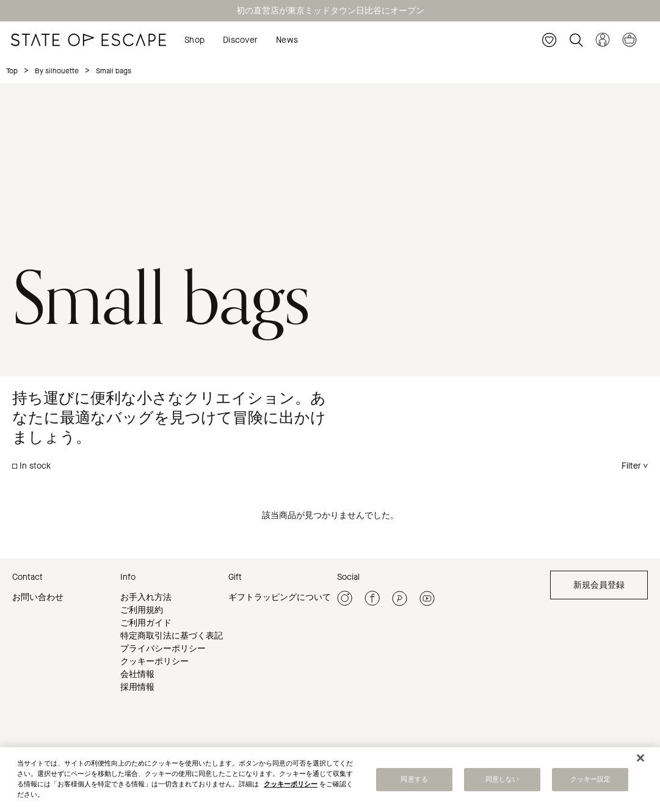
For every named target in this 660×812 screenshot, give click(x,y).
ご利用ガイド (146, 623)
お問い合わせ (38, 597)
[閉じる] (640, 759)
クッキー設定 (591, 780)
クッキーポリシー (154, 661)
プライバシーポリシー (163, 649)
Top (12, 71)
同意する (414, 780)
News (287, 40)
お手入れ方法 (146, 597)
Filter (631, 466)
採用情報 (137, 687)
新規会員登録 (599, 585)
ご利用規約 (142, 610)
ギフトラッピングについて (280, 597)
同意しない (502, 780)
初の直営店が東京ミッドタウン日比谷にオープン (330, 11)
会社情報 (137, 674)
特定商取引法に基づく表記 (172, 636)
